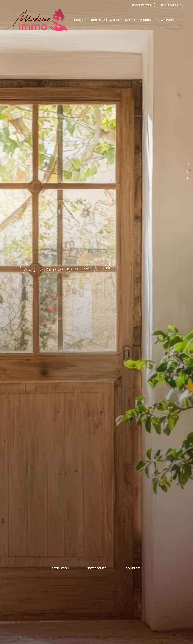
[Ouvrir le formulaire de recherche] (179, 5)
